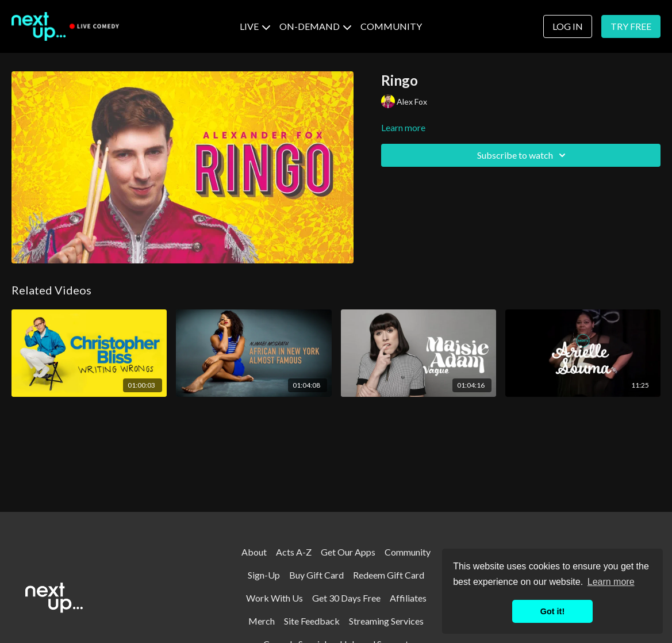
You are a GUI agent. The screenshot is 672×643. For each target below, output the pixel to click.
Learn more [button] (611, 582)
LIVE (255, 26)
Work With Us (274, 598)
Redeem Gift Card (389, 575)
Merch (262, 621)
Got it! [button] (552, 611)
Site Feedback (312, 621)
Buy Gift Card (316, 575)
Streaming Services (386, 621)
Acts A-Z (294, 552)
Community (408, 552)
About (254, 552)
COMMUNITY (391, 26)
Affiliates (408, 598)
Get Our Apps (348, 552)
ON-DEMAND (315, 26)
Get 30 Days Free (346, 598)
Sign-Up (264, 575)
